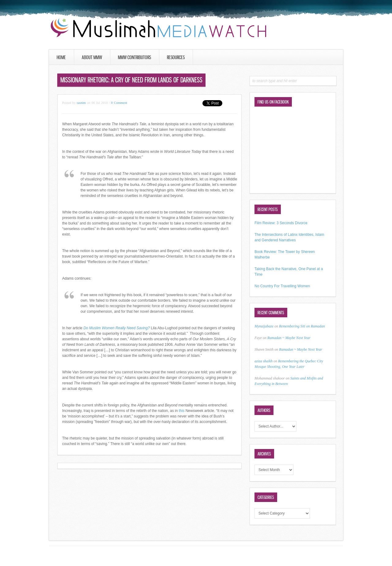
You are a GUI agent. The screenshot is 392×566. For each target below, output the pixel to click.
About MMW (92, 57)
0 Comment (119, 103)
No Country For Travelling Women (282, 286)
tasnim (81, 103)
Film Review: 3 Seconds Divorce (281, 223)
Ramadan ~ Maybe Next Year (289, 338)
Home (61, 57)
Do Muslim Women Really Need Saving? (117, 328)
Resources (176, 57)
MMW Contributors (134, 57)
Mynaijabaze (264, 326)
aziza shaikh (264, 361)
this (182, 411)
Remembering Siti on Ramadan (302, 326)
